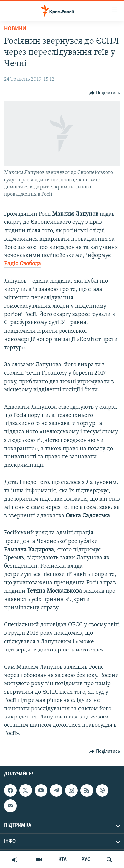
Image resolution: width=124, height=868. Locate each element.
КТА (62, 860)
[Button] (105, 93)
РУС (86, 860)
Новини (15, 29)
